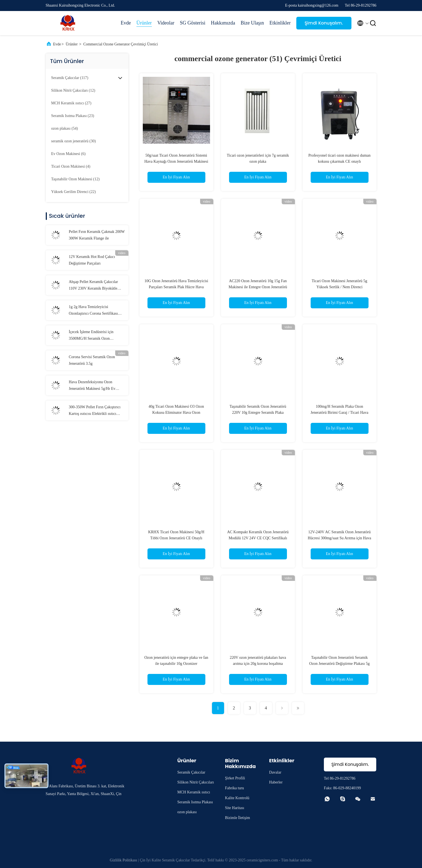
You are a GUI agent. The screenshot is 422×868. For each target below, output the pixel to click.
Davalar (275, 772)
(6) (68, 154)
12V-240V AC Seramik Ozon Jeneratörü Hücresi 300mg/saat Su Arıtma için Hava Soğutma (340, 538)
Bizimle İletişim (237, 818)
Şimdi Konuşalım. (324, 23)
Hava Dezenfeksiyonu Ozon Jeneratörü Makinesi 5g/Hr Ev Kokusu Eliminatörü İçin (92, 386)
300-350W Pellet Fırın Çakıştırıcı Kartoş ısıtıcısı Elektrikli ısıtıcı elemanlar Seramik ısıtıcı (95, 411)
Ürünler (144, 23)
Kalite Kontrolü (237, 798)
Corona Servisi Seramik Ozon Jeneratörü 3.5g (92, 360)
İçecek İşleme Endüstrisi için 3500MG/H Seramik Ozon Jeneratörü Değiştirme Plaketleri (94, 336)
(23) (73, 116)
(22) (74, 192)
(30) (74, 141)
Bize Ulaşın (252, 23)
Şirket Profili (235, 778)
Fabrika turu (234, 788)
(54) (65, 128)
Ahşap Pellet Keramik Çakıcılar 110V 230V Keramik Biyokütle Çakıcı (93, 286)
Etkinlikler (280, 23)
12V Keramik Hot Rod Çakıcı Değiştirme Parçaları (92, 260)
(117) (70, 78)
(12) (73, 90)
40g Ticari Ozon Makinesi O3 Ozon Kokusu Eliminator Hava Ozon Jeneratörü (176, 413)
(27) (71, 103)
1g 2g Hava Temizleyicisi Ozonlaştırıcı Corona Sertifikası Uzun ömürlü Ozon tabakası (93, 311)
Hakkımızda (223, 23)
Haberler (276, 782)
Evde (126, 23)
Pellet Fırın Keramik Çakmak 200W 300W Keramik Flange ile (97, 235)
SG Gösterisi (193, 23)
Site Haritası (235, 808)
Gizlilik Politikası (123, 860)
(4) (71, 166)
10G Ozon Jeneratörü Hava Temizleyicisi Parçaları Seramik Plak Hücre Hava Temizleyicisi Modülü (176, 287)
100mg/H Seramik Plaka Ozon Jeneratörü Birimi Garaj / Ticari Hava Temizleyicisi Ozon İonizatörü (340, 413)
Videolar (166, 23)
